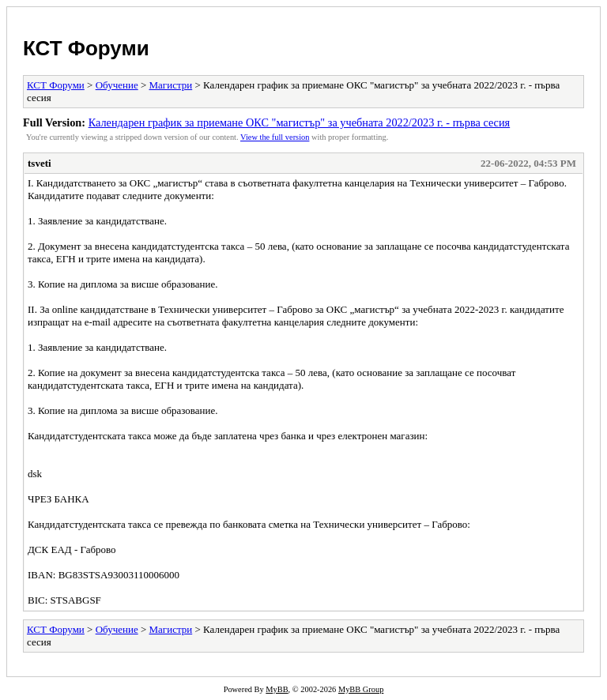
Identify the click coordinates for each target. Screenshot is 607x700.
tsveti (40, 163)
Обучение (117, 85)
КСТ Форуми (86, 48)
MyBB (277, 689)
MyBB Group (361, 689)
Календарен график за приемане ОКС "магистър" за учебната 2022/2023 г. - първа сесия (300, 122)
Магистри (171, 85)
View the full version (275, 137)
